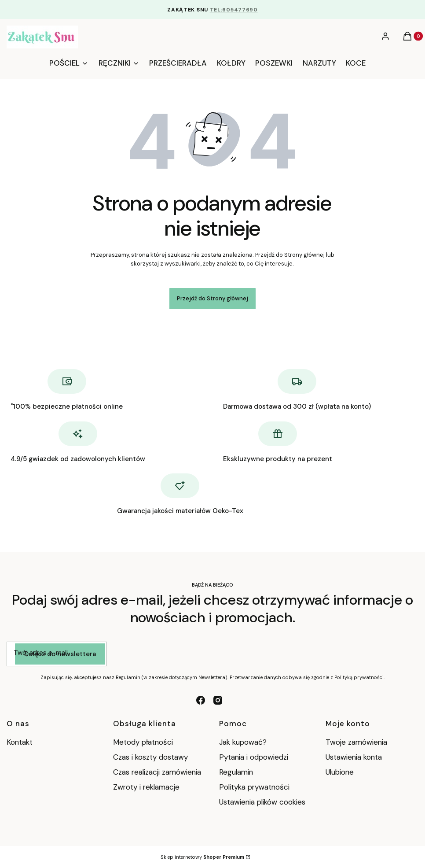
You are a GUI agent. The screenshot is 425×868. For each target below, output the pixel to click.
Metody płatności (143, 742)
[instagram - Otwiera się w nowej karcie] (218, 700)
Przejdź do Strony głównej (212, 298)
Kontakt (20, 742)
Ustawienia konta (354, 757)
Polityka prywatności (254, 787)
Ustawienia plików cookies (262, 802)
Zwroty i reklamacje (146, 787)
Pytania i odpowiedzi (254, 757)
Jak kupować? (243, 742)
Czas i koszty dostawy (150, 757)
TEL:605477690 (234, 10)
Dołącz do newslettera (60, 654)
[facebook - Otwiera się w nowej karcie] (201, 700)
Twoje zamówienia (356, 742)
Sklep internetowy (202, 857)
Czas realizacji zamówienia (157, 772)
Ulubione (340, 772)
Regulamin (236, 772)
